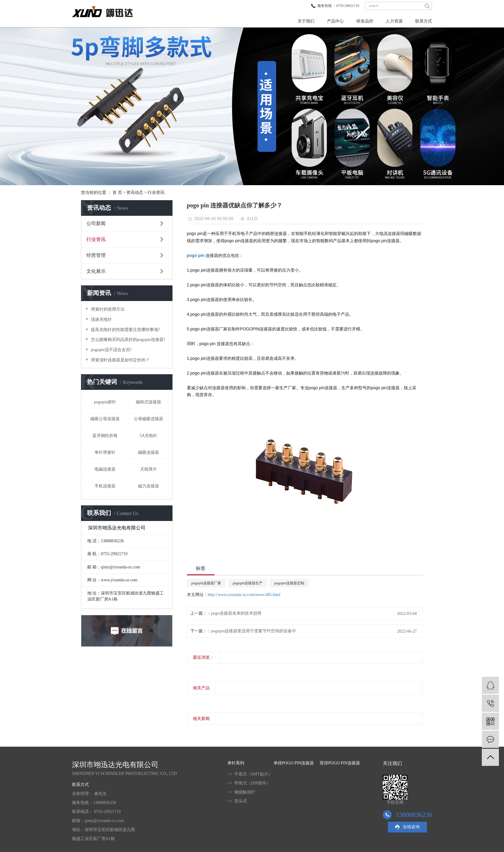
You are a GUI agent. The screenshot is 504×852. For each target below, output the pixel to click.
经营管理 (96, 255)
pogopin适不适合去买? (111, 350)
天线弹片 (148, 469)
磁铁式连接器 (148, 402)
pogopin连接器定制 (289, 583)
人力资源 (394, 21)
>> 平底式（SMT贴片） (250, 774)
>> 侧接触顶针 (241, 792)
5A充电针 (148, 436)
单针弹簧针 (105, 452)
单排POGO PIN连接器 (294, 763)
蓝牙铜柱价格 (105, 436)
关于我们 (306, 21)
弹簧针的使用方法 (107, 309)
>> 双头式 (237, 801)
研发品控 (365, 21)
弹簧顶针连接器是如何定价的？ (120, 360)
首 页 (117, 193)
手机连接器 (105, 486)
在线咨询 (411, 827)
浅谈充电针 (101, 319)
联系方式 (424, 21)
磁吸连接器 (148, 452)
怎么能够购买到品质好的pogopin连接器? (127, 340)
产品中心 (335, 21)
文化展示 (96, 271)
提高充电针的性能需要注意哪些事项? (125, 330)
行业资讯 (156, 193)
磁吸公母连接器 (105, 419)
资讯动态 (135, 193)
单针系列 (236, 763)
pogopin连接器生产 (248, 583)
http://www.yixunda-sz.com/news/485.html (244, 595)
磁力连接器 (148, 486)
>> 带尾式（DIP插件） (249, 783)
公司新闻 (96, 223)
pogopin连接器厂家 (206, 583)
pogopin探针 (105, 402)
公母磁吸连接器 (148, 419)
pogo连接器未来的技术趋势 (236, 613)
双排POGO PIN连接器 (340, 763)
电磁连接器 (105, 469)
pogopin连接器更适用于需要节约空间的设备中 (254, 631)
